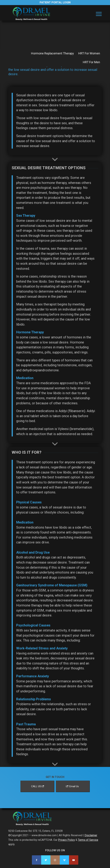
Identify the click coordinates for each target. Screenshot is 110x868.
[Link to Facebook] (37, 860)
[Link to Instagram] (55, 860)
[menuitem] (97, 14)
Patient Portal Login (55, 2)
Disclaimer (91, 835)
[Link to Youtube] (74, 860)
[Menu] (97, 14)
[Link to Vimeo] (64, 860)
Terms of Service (88, 840)
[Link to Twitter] (46, 860)
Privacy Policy (66, 840)
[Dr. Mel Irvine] (46, 14)
